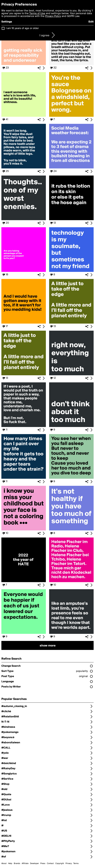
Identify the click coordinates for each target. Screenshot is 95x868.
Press (43, 864)
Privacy (69, 864)
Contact (50, 864)
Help (10, 864)
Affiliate (25, 864)
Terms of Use (37, 13)
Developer (34, 864)
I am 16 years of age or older (22, 28)
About (4, 864)
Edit (91, 22)
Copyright (60, 864)
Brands (17, 864)
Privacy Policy (53, 16)
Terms (76, 864)
